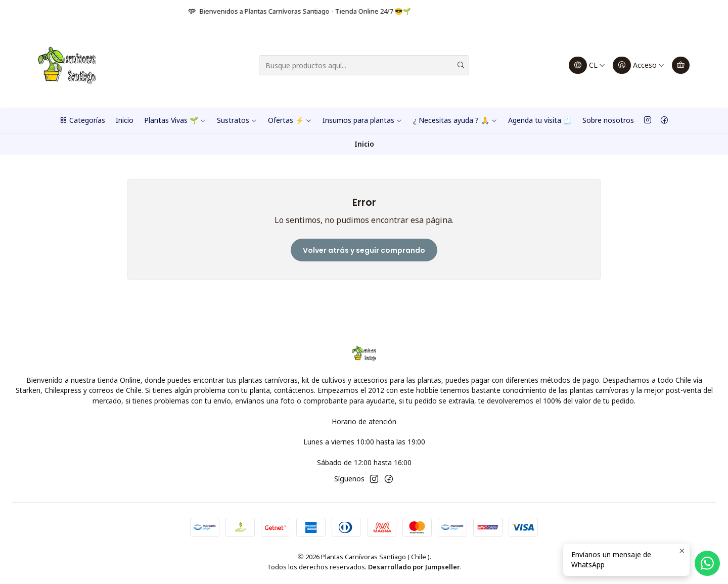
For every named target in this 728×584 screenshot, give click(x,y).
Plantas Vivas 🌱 (175, 120)
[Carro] (681, 65)
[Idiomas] (587, 65)
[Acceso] (639, 65)
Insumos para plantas (362, 120)
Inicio (125, 120)
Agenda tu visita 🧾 (540, 120)
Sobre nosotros (608, 120)
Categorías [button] (82, 120)
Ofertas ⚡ (290, 120)
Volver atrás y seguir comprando (364, 250)
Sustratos (237, 120)
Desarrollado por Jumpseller (414, 567)
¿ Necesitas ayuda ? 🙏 (455, 120)
